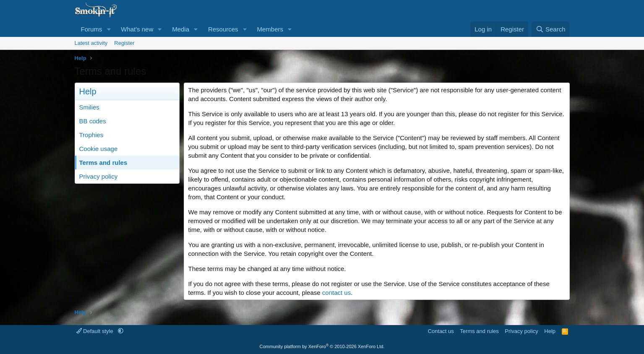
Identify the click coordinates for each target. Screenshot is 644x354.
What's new (137, 29)
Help (550, 331)
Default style (96, 331)
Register (124, 43)
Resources (223, 29)
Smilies (89, 107)
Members (270, 29)
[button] (109, 29)
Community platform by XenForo (322, 346)
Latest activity (91, 43)
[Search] (551, 29)
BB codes (93, 121)
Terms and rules (103, 163)
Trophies (91, 135)
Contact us (441, 331)
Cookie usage (99, 149)
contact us (336, 293)
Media (181, 29)
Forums (92, 29)
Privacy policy (99, 176)
